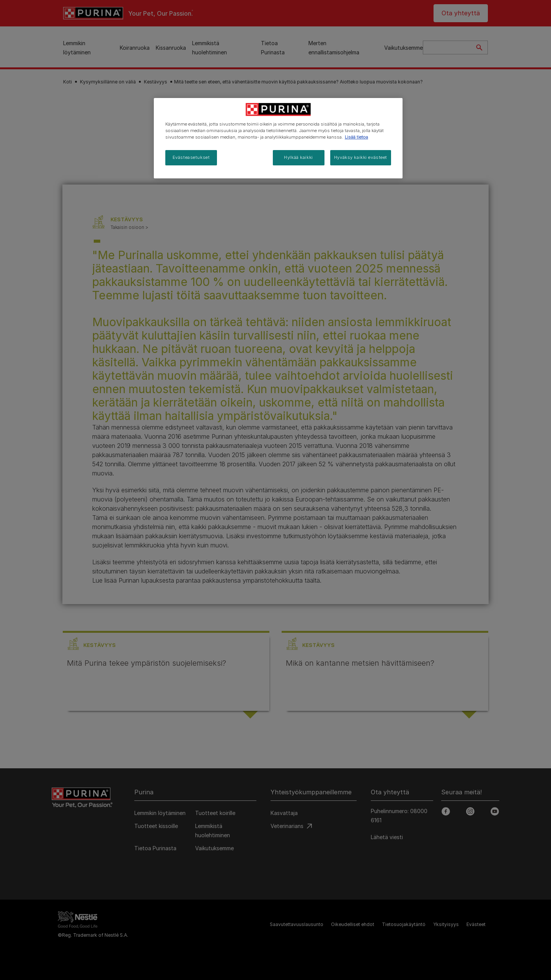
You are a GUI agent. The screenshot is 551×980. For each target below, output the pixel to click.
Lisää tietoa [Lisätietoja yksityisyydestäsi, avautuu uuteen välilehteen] (356, 137)
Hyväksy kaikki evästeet (361, 157)
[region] (278, 138)
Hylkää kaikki (298, 157)
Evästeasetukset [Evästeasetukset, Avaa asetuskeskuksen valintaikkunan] (191, 157)
